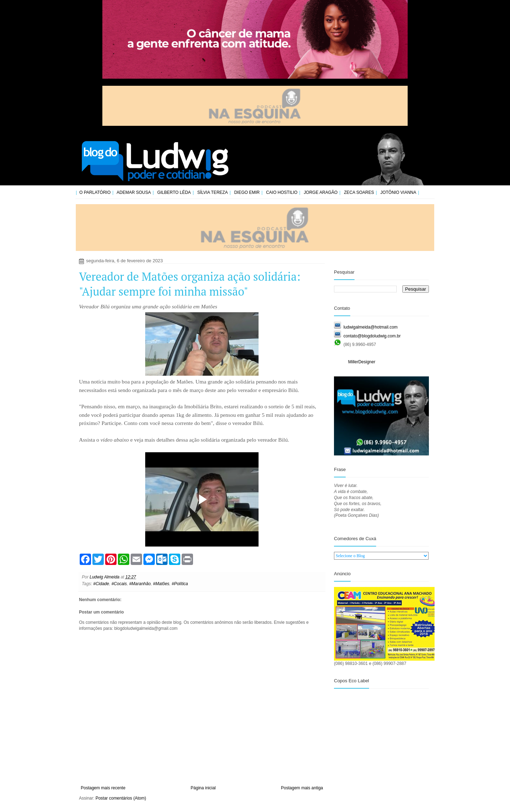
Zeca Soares (359, 192)
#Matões (161, 584)
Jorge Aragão (321, 192)
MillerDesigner (362, 362)
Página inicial (203, 788)
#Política (180, 584)
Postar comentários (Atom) (121, 798)
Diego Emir (247, 192)
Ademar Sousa (134, 192)
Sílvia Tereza (212, 192)
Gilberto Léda (174, 192)
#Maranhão (140, 584)
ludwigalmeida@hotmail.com (371, 327)
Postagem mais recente (103, 788)
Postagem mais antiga (302, 788)
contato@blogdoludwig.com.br (372, 336)
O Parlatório (95, 192)
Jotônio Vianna (398, 192)
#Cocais (119, 584)
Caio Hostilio (282, 192)
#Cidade (101, 584)
